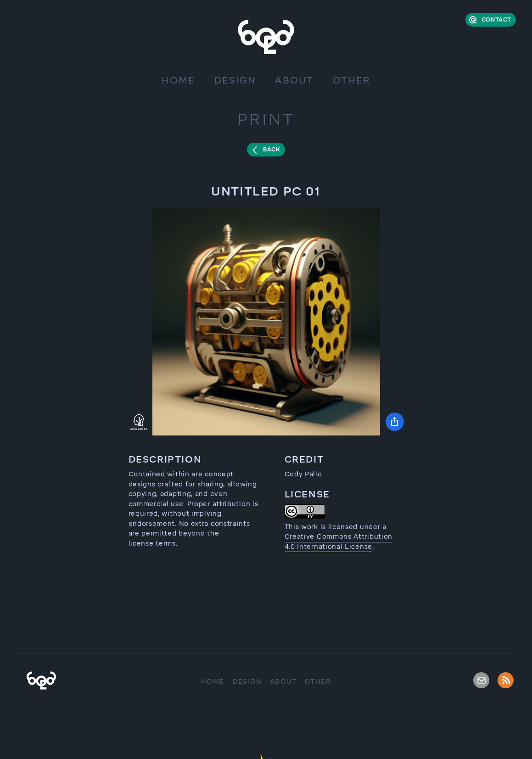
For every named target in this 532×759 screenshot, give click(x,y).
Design (235, 80)
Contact (496, 20)
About (294, 80)
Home (178, 80)
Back (272, 150)
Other (352, 80)
